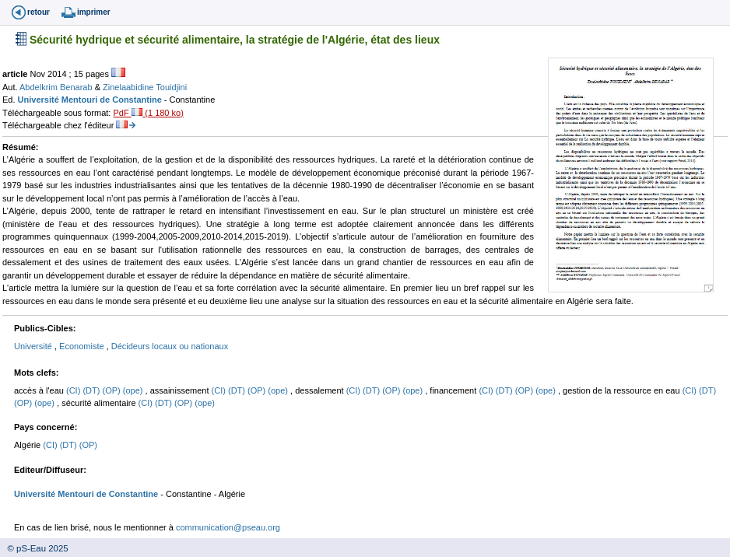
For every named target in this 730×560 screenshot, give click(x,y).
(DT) (92, 390)
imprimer (94, 12)
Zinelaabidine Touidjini (145, 87)
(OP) (112, 390)
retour (39, 12)
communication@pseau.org (228, 527)
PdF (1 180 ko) (148, 113)
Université (34, 346)
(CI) (74, 390)
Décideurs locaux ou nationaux (170, 346)
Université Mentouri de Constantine (91, 100)
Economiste (83, 346)
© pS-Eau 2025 (34, 548)
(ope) (134, 390)
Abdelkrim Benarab (57, 87)
